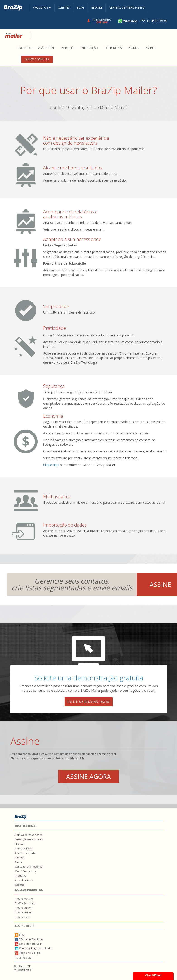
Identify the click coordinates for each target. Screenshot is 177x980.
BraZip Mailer (23, 912)
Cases (18, 862)
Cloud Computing (25, 871)
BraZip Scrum (23, 908)
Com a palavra (24, 848)
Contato (20, 885)
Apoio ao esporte (25, 853)
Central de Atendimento (127, 8)
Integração (90, 48)
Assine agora (88, 776)
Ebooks (97, 8)
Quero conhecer (37, 59)
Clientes (64, 8)
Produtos (20, 876)
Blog (80, 8)
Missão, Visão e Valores (29, 839)
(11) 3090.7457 (22, 970)
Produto (25, 48)
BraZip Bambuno (25, 903)
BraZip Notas (23, 917)
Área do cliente (24, 880)
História (20, 844)
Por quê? (68, 48)
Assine (150, 48)
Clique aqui (51, 465)
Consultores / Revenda (29, 867)
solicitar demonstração (89, 702)
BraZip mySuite (24, 899)
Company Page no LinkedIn (33, 948)
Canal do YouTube (28, 944)
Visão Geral (46, 48)
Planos (134, 48)
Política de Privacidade (29, 835)
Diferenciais (113, 48)
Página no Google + (29, 953)
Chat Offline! (153, 975)
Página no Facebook (29, 939)
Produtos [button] (42, 8)
